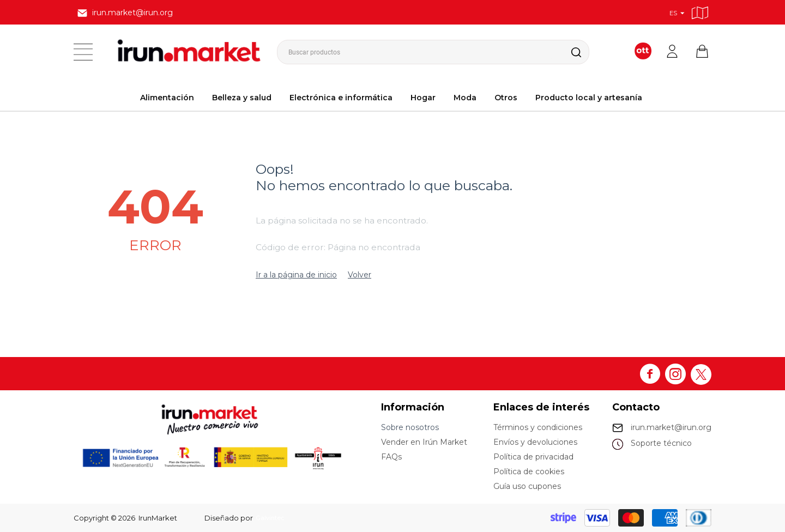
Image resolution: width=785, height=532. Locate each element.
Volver (360, 275)
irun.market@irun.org (671, 427)
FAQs (391, 457)
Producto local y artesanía (589, 98)
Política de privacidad (533, 457)
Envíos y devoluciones (535, 442)
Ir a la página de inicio (296, 275)
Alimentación (167, 98)
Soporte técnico (661, 443)
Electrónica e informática (341, 98)
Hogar (423, 98)
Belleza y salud (242, 98)
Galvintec (272, 518)
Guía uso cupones (527, 486)
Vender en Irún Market (424, 442)
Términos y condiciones (538, 427)
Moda (465, 98)
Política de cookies (529, 471)
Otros (506, 98)
